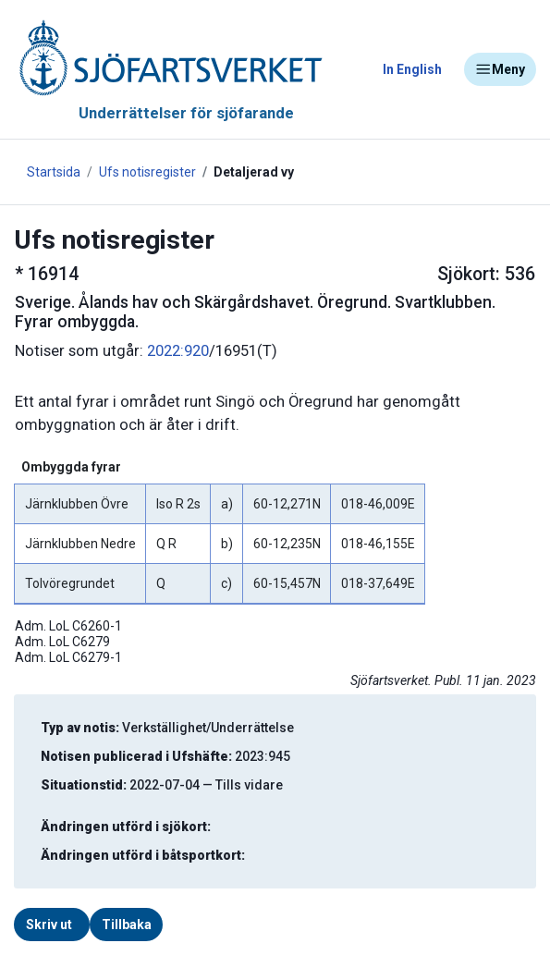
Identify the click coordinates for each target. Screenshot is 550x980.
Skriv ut (49, 925)
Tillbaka (127, 925)
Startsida (54, 172)
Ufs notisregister (147, 172)
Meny (500, 69)
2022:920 (178, 351)
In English (412, 69)
